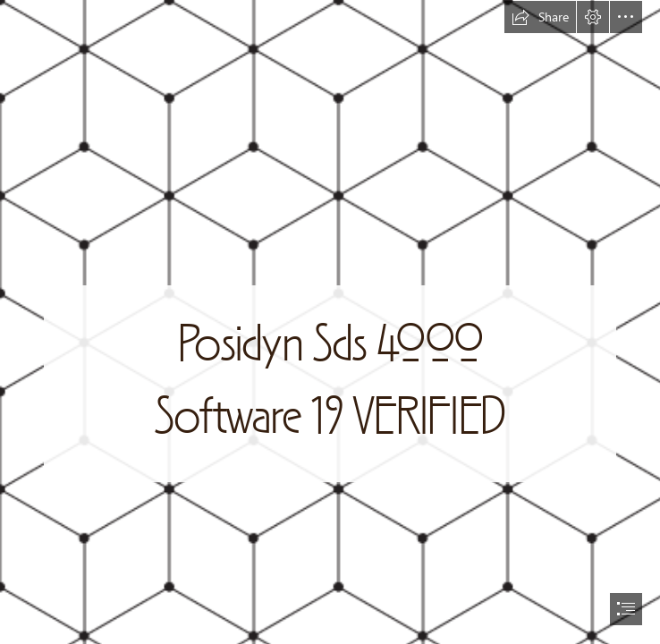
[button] (540, 17)
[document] (330, 322)
